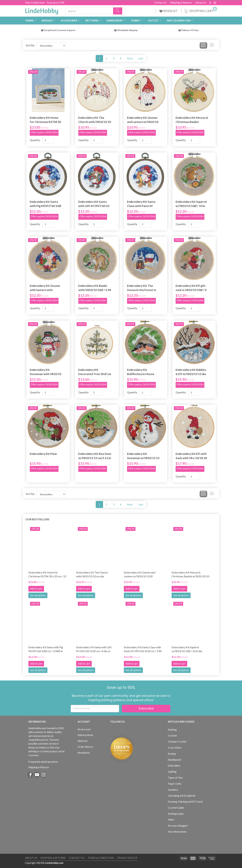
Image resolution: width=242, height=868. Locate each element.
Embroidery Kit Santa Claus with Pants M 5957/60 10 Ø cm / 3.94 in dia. (142, 204)
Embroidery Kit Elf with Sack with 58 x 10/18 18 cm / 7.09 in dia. (191, 456)
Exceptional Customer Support (60, 30)
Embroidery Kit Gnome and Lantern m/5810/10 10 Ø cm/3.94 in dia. (143, 120)
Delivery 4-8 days (189, 30)
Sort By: (30, 45)
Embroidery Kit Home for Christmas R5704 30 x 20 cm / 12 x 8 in (45, 120)
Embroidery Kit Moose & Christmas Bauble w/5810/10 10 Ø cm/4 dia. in (192, 120)
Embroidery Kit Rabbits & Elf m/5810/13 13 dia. (191, 372)
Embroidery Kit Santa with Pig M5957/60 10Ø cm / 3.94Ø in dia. (46, 204)
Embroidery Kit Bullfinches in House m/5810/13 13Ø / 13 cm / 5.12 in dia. (143, 372)
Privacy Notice (127, 858)
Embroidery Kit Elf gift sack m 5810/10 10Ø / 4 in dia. (191, 288)
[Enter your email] (95, 709)
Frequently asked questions (43, 762)
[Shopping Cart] (200, 10)
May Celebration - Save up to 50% (45, 2)
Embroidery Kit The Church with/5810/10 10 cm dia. (95, 120)
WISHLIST (169, 11)
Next (130, 58)
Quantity (35, 140)
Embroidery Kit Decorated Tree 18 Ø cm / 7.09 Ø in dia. (95, 372)
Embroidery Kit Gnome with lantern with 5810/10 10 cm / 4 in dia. (45, 288)
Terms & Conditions (101, 858)
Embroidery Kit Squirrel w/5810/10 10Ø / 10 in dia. (191, 204)
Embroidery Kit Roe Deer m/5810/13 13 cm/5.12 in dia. (95, 456)
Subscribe (146, 708)
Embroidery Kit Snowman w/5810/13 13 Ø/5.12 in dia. (143, 456)
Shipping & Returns (181, 3)
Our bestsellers (37, 519)
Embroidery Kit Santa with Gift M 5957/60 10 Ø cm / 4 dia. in (94, 204)
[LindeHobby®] (42, 10)
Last (141, 58)
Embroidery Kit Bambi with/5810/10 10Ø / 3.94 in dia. (95, 288)
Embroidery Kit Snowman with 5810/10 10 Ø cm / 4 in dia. (45, 372)
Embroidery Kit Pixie (43, 454)
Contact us (160, 3)
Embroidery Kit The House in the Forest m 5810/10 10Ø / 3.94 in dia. (142, 288)
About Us (201, 3)
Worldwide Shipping (126, 30)
